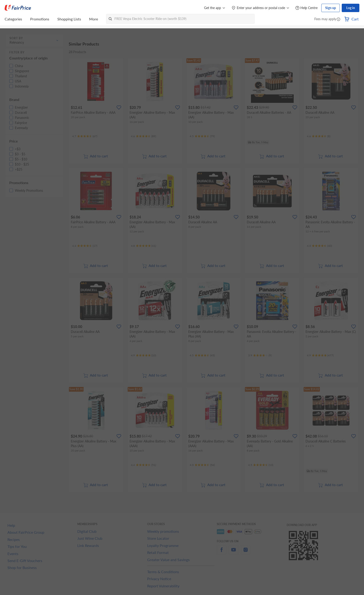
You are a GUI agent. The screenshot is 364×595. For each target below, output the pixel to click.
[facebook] (221, 552)
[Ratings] (85, 136)
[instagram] (246, 552)
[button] (338, 20)
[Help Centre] (306, 8)
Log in (351, 8)
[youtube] (234, 552)
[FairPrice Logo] (18, 8)
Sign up (331, 8)
